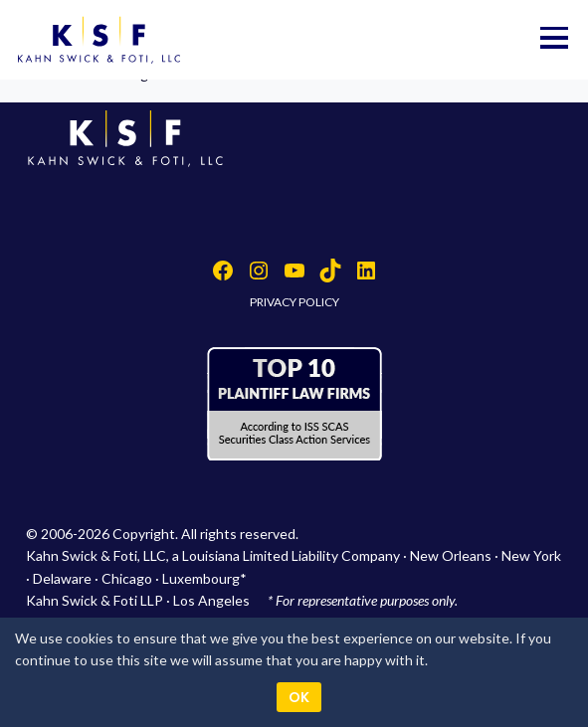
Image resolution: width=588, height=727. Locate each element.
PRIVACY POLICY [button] (294, 302)
